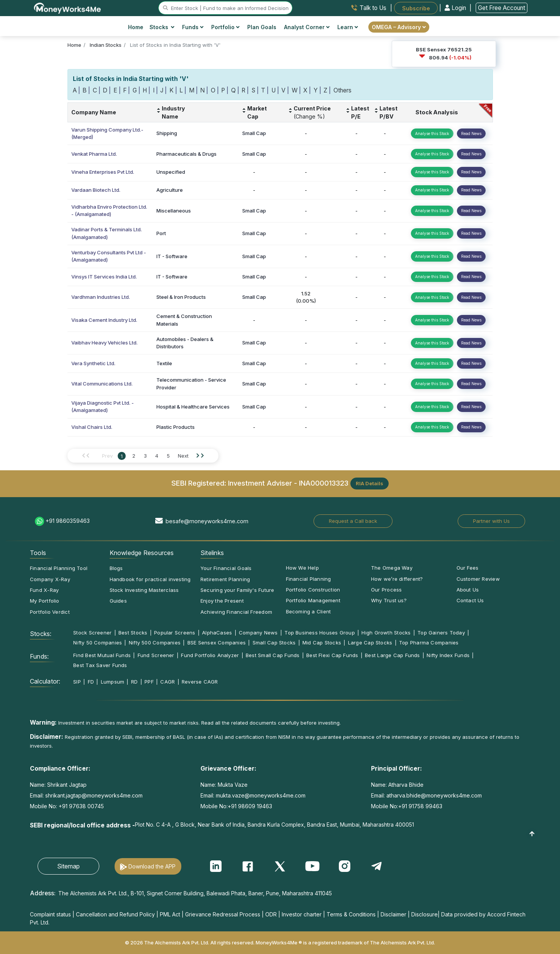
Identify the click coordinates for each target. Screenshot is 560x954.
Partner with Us (491, 521)
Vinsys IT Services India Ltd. (104, 277)
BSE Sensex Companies (217, 643)
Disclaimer (393, 914)
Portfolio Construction (313, 590)
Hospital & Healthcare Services (193, 407)
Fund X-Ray (44, 590)
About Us (468, 590)
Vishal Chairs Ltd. (92, 427)
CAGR (168, 682)
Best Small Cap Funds (273, 655)
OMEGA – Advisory (399, 27)
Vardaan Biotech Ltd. (96, 190)
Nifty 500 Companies (155, 643)
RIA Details (370, 483)
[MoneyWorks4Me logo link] (68, 7)
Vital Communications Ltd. (102, 384)
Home (136, 27)
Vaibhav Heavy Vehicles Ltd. (104, 343)
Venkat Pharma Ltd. (94, 154)
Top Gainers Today (441, 633)
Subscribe (416, 8)
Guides (118, 601)
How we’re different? (397, 579)
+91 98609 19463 (250, 806)
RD (134, 682)
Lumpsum (113, 682)
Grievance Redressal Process (223, 914)
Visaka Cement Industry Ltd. (104, 320)
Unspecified (171, 172)
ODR (271, 914)
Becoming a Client (309, 611)
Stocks (162, 27)
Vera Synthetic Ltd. (93, 363)
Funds (193, 27)
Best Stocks (133, 633)
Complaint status (50, 914)
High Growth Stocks (386, 633)
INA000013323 (324, 483)
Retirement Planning (225, 579)
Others (342, 90)
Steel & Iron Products (181, 297)
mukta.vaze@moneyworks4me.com (261, 795)
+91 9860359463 (68, 521)
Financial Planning (309, 579)
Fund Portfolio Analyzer (210, 655)
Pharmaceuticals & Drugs (186, 154)
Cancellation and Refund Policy (115, 914)
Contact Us (470, 600)
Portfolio (225, 27)
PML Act (170, 914)
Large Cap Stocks (370, 643)
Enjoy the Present (222, 601)
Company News (258, 633)
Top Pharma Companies (429, 643)
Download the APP (152, 866)
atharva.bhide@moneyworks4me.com (434, 795)
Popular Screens (175, 633)
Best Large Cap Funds (392, 655)
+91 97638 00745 (80, 806)
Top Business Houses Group (320, 633)
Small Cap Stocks (274, 643)
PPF (149, 682)
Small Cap (254, 133)
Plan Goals (262, 27)
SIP (77, 682)
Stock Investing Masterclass (144, 590)
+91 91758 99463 (420, 806)
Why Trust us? (389, 600)
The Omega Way (392, 568)
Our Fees (468, 568)
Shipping (167, 133)
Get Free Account (502, 8)
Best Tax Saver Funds (100, 665)
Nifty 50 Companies (98, 643)
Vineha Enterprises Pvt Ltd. (103, 172)
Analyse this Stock (432, 133)
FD (91, 682)
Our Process (386, 590)
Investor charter (302, 914)
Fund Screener (156, 655)
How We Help (302, 568)
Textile (164, 363)
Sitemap (68, 866)
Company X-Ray (50, 579)
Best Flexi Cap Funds (332, 655)
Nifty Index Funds (448, 655)
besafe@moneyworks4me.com (207, 521)
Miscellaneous (174, 211)
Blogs (116, 568)
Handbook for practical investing (150, 579)
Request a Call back (353, 521)
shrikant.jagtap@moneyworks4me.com (94, 795)
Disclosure (425, 914)
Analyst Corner (307, 27)
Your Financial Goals (226, 568)
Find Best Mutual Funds (102, 655)
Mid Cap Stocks (322, 643)
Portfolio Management (313, 600)
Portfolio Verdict (50, 612)
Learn (348, 27)
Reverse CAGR (200, 682)
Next (183, 456)
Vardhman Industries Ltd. (101, 297)
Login (456, 8)
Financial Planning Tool (59, 568)
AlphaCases (217, 633)
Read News (471, 133)
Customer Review (478, 579)
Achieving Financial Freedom (236, 612)
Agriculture (170, 190)
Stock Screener (92, 633)
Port (161, 233)
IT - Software (172, 256)
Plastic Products (176, 427)
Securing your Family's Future (237, 590)
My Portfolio (45, 601)
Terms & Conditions (351, 914)
